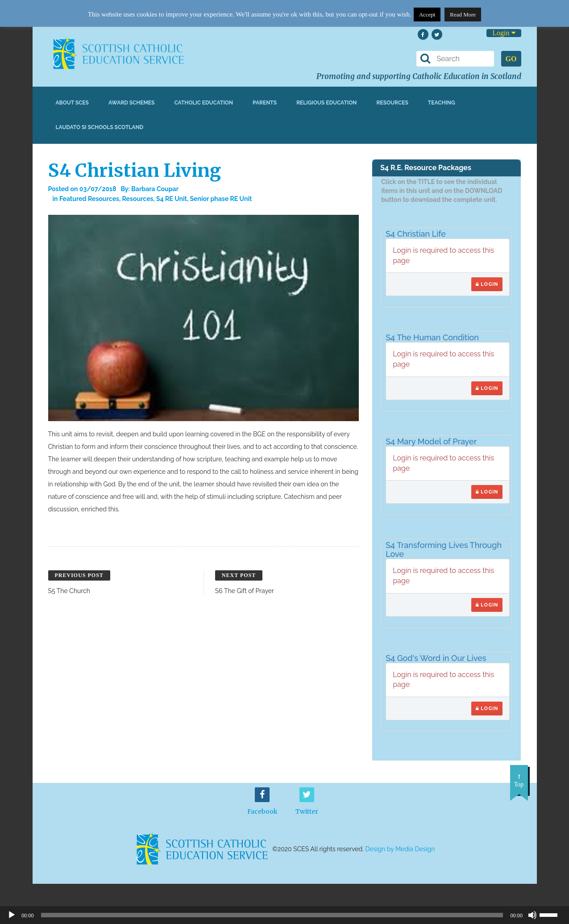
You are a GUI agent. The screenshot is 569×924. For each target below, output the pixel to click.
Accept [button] (427, 15)
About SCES (72, 103)
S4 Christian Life (416, 234)
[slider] (552, 914)
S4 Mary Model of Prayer (431, 441)
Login (504, 33)
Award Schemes (132, 103)
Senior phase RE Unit (221, 199)
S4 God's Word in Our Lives (436, 658)
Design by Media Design (400, 849)
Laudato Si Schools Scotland (100, 127)
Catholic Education (204, 103)
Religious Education (326, 103)
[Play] (12, 915)
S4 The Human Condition (432, 337)
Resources (392, 103)
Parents (265, 103)
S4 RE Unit (172, 199)
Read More (463, 15)
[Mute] (532, 915)
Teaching (442, 103)
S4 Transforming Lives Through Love (444, 550)
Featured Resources (89, 199)
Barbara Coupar (155, 189)
